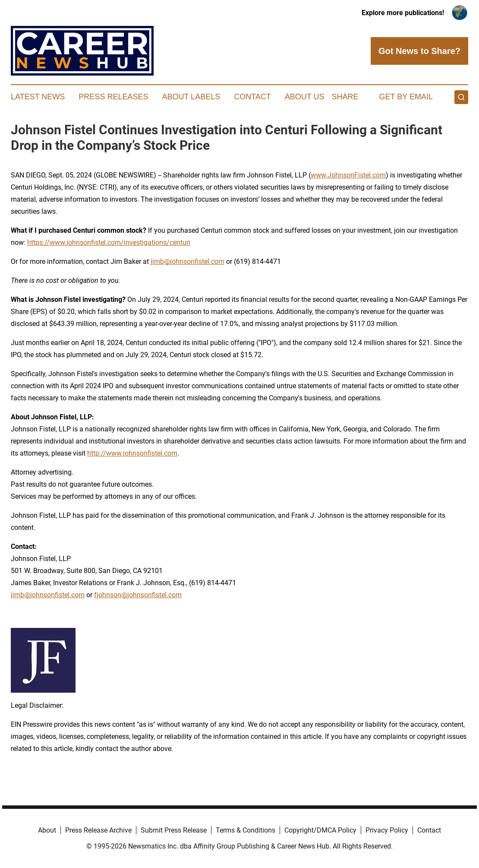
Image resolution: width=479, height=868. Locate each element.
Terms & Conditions (246, 830)
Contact (252, 97)
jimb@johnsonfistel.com (48, 595)
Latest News (38, 97)
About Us (305, 97)
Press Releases (113, 97)
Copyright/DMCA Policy (320, 830)
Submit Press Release (174, 830)
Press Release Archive (98, 830)
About (47, 830)
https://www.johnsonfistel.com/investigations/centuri (109, 242)
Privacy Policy (387, 830)
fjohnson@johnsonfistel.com (138, 595)
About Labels (191, 97)
